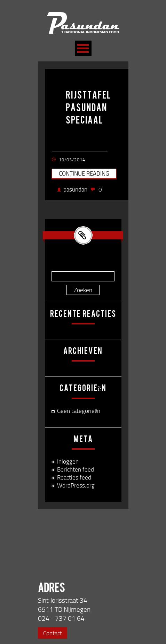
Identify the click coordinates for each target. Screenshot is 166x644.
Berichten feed (76, 469)
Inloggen (68, 461)
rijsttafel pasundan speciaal (89, 109)
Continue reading (84, 173)
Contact (53, 633)
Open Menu (83, 48)
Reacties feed (74, 477)
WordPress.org (76, 485)
